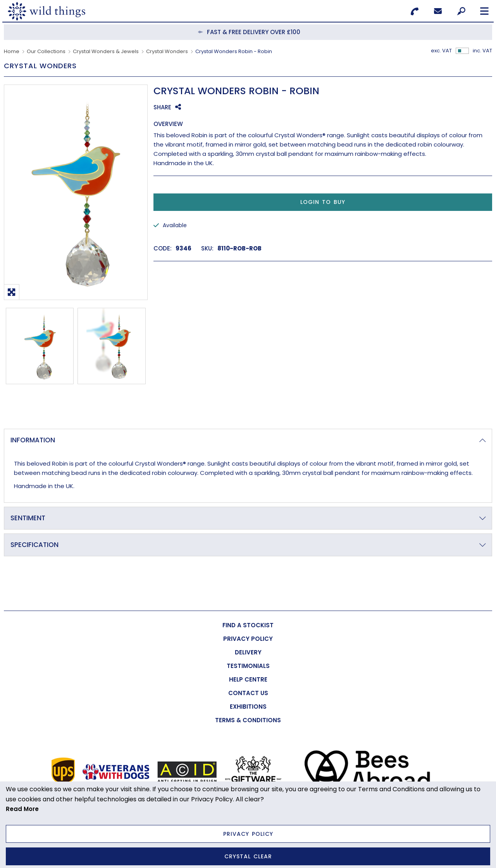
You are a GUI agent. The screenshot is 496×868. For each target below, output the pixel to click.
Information (33, 440)
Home (12, 51)
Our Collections (46, 51)
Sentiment (28, 518)
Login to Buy (323, 202)
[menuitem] (248, 625)
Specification (34, 545)
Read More (22, 809)
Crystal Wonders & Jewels (106, 51)
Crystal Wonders (167, 51)
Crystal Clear (248, 856)
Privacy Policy (248, 834)
